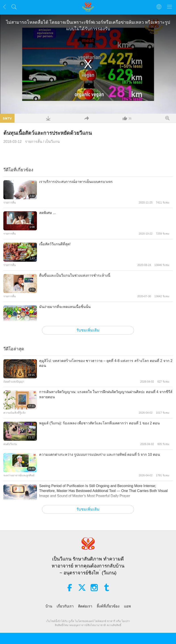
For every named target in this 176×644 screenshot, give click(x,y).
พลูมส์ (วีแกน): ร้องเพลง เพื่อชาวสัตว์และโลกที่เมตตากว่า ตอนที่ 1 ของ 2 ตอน (99, 423)
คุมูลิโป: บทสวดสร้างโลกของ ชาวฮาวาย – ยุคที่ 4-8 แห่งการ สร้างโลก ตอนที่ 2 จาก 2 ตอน (106, 363)
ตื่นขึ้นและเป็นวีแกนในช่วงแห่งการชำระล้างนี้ (75, 275)
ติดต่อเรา (85, 606)
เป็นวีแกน (52, 142)
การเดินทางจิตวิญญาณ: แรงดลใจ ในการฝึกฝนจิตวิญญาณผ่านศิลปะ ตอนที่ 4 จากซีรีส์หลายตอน (106, 394)
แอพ (127, 606)
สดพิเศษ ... (48, 213)
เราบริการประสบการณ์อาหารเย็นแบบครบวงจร (76, 182)
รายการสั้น (34, 142)
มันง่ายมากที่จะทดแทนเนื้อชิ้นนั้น (65, 307)
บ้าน (49, 606)
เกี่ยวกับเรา (65, 606)
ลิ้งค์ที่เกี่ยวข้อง (108, 606)
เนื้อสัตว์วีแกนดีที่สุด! (55, 244)
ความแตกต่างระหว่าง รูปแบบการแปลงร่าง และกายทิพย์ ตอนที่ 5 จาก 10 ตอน (100, 455)
